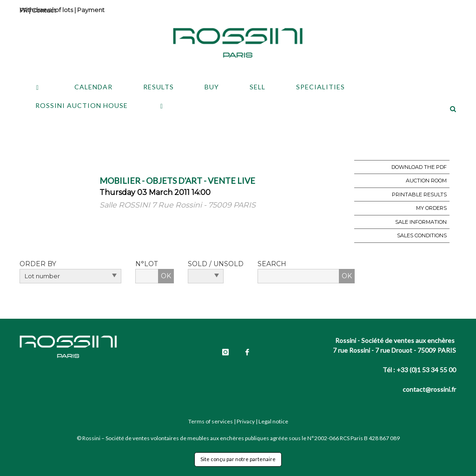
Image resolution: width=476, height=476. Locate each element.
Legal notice (273, 421)
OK (166, 276)
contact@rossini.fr (429, 389)
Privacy (246, 421)
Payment (91, 10)
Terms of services (211, 421)
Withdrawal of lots (46, 10)
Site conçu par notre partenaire (238, 459)
